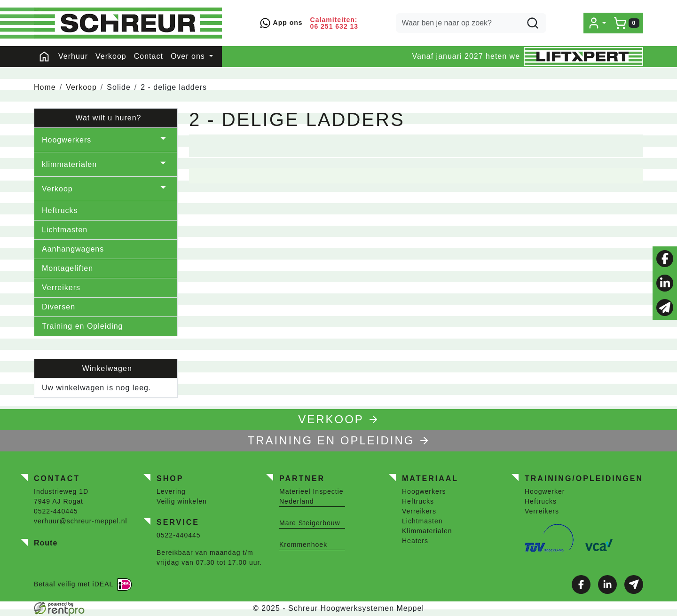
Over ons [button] (189, 56)
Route (46, 543)
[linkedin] (665, 283)
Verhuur (73, 56)
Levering (171, 491)
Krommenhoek (303, 545)
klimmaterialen (69, 164)
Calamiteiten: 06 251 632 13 (335, 23)
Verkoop (111, 56)
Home (45, 87)
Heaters (415, 541)
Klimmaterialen (427, 531)
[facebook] (665, 259)
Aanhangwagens (73, 249)
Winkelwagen (106, 368)
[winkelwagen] (626, 23)
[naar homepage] (128, 23)
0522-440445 (56, 511)
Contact (149, 56)
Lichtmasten (65, 230)
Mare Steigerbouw (310, 523)
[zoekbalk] (471, 23)
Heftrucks (60, 210)
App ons (281, 23)
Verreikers (61, 288)
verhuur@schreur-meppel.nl (81, 521)
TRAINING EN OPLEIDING (338, 440)
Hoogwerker (545, 491)
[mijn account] (597, 23)
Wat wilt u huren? (106, 118)
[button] (163, 140)
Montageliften (67, 268)
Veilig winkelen (182, 501)
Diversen (59, 307)
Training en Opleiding (83, 326)
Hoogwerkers (67, 140)
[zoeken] (533, 23)
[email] (665, 308)
